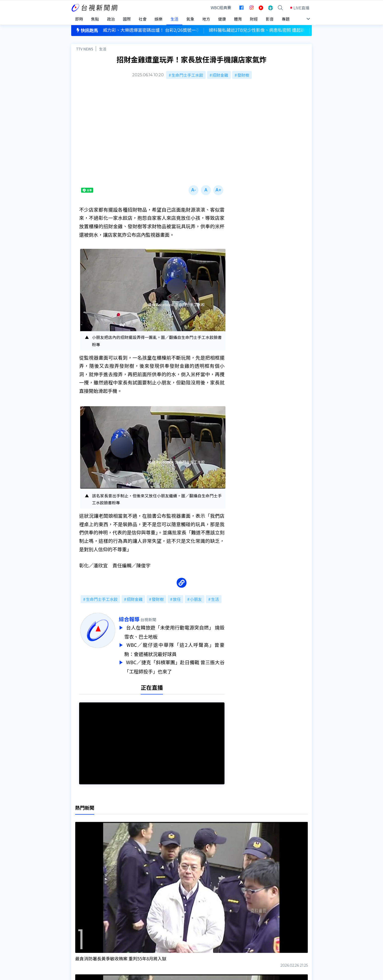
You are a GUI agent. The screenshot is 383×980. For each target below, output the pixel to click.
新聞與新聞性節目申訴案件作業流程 (207, 920)
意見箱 (129, 920)
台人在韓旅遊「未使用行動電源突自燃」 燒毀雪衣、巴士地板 (174, 632)
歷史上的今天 (135, 934)
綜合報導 (129, 619)
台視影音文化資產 (87, 913)
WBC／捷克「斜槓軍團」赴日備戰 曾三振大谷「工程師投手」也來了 (174, 665)
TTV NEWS (85, 49)
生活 (103, 49)
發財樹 (243, 75)
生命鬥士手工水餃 (187, 75)
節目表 (77, 927)
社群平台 (79, 934)
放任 (177, 599)
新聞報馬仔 (133, 927)
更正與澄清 (133, 913)
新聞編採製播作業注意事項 (199, 913)
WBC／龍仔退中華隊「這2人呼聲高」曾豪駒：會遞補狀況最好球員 (174, 648)
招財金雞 (220, 75)
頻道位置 (79, 920)
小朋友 (196, 599)
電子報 (181, 927)
